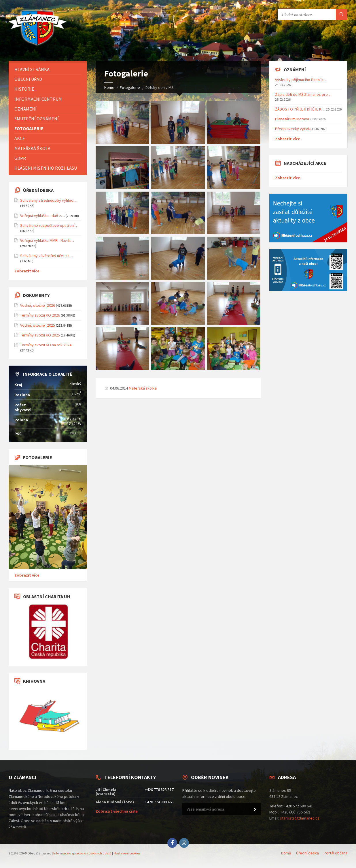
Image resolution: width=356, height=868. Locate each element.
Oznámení (25, 109)
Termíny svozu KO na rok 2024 (46, 345)
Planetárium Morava (292, 119)
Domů (286, 853)
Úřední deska (307, 853)
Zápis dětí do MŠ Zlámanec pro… (303, 94)
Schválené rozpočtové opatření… (49, 225)
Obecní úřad (28, 79)
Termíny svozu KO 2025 (40, 335)
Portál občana (336, 853)
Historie (24, 89)
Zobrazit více (27, 271)
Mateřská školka (143, 388)
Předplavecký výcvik (293, 129)
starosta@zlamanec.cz (300, 818)
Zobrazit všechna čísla (117, 811)
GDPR (20, 158)
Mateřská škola (32, 148)
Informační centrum (38, 99)
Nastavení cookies (127, 853)
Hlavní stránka (32, 69)
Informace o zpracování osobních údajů (82, 853)
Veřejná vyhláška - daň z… (42, 216)
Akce (20, 138)
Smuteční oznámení (37, 119)
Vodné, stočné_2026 (38, 305)
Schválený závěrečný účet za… (47, 256)
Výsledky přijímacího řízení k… (301, 80)
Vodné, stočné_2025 (38, 325)
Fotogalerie (130, 87)
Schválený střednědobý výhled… (49, 200)
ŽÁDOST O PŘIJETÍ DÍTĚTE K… (300, 109)
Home (109, 87)
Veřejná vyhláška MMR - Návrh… (47, 240)
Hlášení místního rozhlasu (46, 168)
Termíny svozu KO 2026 (40, 315)
